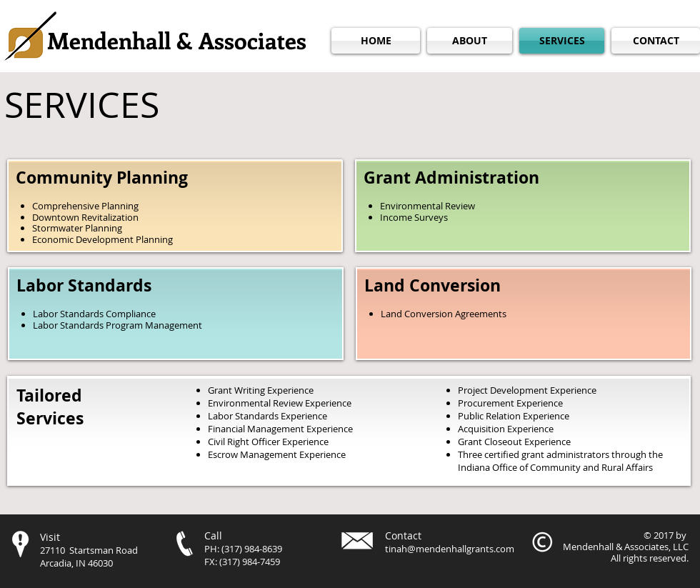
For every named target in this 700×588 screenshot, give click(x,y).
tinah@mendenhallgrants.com (450, 549)
